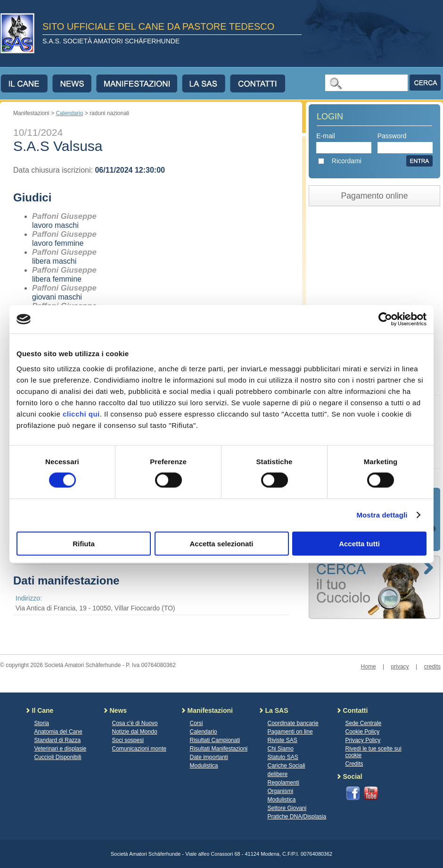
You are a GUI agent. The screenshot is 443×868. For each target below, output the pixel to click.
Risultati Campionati (215, 740)
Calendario (69, 113)
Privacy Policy (363, 740)
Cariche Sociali (287, 766)
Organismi (281, 791)
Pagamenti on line (290, 732)
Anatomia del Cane (58, 732)
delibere (278, 774)
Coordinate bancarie (293, 723)
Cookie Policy (363, 732)
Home (369, 667)
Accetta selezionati (221, 543)
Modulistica (204, 766)
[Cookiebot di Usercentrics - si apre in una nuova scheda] (385, 319)
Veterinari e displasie (61, 749)
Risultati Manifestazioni (219, 749)
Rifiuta (84, 543)
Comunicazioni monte (139, 749)
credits (432, 667)
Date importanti (209, 757)
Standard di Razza (58, 740)
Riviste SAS (283, 740)
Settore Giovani (287, 808)
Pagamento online (375, 196)
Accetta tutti (359, 543)
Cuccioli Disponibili (58, 757)
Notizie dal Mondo (135, 732)
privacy (400, 667)
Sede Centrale (364, 723)
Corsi (197, 723)
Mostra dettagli (382, 515)
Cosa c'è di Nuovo (135, 723)
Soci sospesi (128, 740)
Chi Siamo (281, 749)
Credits (354, 764)
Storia (42, 723)
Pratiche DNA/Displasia (297, 817)
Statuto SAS (283, 757)
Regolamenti (283, 783)
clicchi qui (81, 413)
